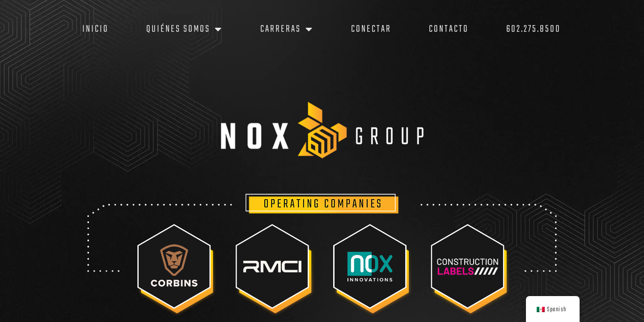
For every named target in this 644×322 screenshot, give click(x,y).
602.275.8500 (534, 29)
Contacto (449, 29)
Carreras (287, 29)
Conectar (371, 29)
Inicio (95, 29)
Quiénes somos (184, 29)
